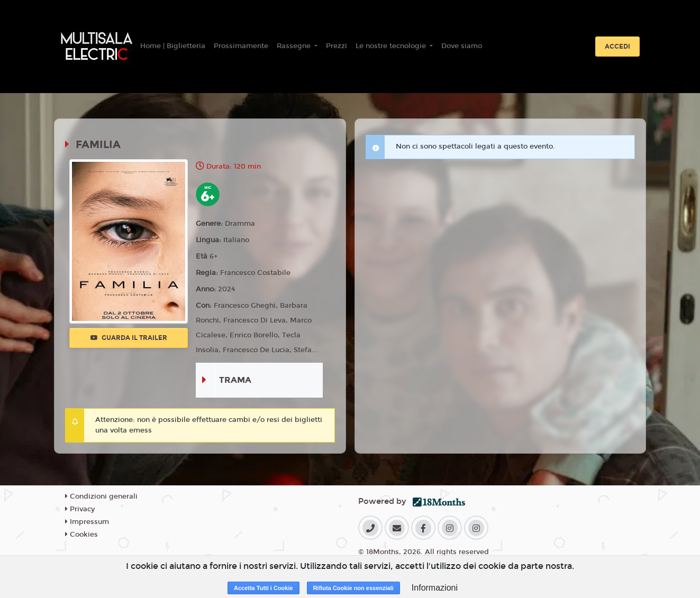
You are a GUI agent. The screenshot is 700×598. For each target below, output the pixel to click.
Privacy (80, 509)
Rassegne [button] (295, 46)
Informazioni (435, 588)
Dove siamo (462, 46)
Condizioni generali (101, 496)
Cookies (81, 535)
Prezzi (337, 46)
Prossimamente (241, 46)
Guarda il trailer (129, 338)
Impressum (87, 522)
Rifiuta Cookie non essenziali (353, 588)
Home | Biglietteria (173, 46)
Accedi (617, 47)
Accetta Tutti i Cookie (263, 588)
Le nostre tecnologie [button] (392, 46)
